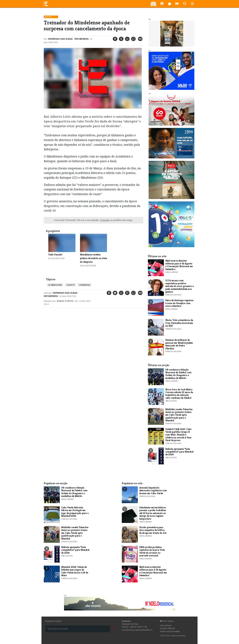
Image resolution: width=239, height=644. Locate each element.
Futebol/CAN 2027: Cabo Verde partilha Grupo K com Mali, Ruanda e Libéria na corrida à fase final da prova (178, 435)
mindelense (84, 285)
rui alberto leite (55, 285)
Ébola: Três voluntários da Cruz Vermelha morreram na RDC (179, 323)
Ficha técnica (166, 625)
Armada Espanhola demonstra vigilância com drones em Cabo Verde (153, 490)
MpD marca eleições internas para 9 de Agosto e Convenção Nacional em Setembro (179, 265)
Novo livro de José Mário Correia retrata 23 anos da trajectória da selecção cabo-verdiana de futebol (179, 394)
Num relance (167, 621)
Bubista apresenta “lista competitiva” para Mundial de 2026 (179, 452)
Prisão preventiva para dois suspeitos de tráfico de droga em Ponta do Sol (153, 530)
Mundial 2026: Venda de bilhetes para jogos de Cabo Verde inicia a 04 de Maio (75, 571)
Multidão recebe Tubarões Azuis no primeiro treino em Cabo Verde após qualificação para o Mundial (179, 415)
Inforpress (81, 39)
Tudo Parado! (55, 255)
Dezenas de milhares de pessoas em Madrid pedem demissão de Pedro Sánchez (179, 344)
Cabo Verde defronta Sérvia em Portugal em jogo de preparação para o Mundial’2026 (75, 512)
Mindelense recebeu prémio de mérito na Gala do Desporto (94, 258)
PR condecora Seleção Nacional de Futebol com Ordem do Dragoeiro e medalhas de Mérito (178, 374)
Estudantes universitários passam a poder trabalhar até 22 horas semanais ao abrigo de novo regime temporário (153, 513)
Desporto (48, 17)
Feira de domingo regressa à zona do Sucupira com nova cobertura (179, 303)
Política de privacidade (170, 631)
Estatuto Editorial (167, 628)
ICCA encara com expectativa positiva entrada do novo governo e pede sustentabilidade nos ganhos (179, 286)
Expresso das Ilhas (60, 39)
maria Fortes (65, 301)
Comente (105, 220)
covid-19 (70, 285)
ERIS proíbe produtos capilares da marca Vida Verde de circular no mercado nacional (152, 551)
